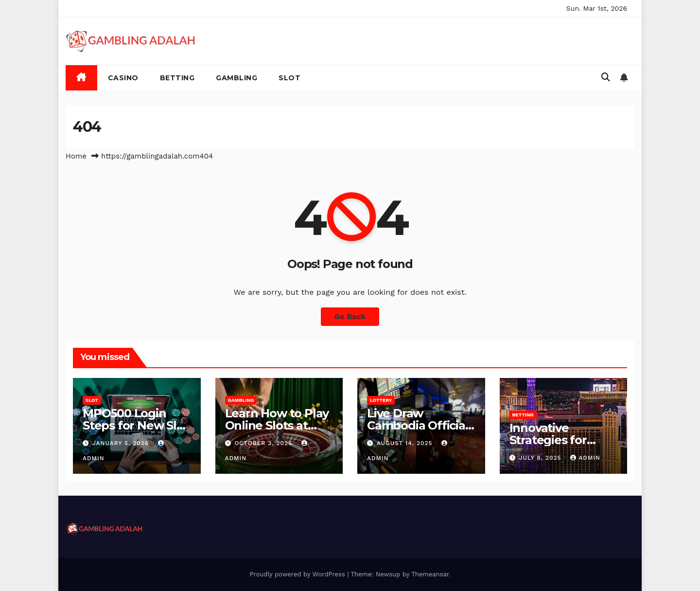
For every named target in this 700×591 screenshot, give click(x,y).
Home (76, 156)
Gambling (236, 78)
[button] (606, 77)
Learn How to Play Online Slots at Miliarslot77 (277, 425)
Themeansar (430, 574)
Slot (289, 78)
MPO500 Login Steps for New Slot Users (135, 425)
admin (585, 458)
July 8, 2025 (541, 458)
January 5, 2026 (122, 443)
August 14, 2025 (406, 443)
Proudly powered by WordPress (298, 574)
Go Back (350, 316)
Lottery (381, 400)
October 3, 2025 (264, 443)
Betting (177, 78)
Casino (123, 78)
